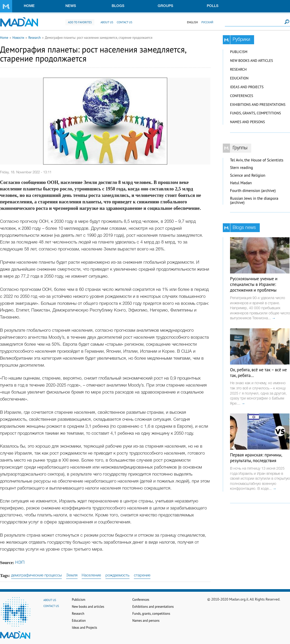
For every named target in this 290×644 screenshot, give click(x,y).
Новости (18, 38)
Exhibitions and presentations (258, 105)
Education (239, 78)
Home (29, 6)
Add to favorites (80, 22)
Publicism (239, 52)
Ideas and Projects (247, 87)
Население (91, 575)
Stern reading (242, 168)
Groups (165, 6)
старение (142, 575)
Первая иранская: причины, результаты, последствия (256, 458)
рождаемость (117, 575)
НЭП (20, 563)
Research (35, 38)
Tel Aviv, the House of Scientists (257, 160)
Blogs (118, 6)
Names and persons (247, 122)
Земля (72, 575)
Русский (207, 22)
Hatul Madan (241, 183)
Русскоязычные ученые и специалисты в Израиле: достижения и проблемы (254, 284)
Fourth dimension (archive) (253, 191)
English (192, 22)
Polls (213, 6)
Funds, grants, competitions (255, 113)
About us (107, 22)
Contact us (125, 22)
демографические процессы (36, 575)
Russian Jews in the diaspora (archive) (254, 201)
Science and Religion (248, 175)
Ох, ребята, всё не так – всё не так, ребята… (258, 373)
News (71, 6)
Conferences (242, 96)
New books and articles (251, 61)
